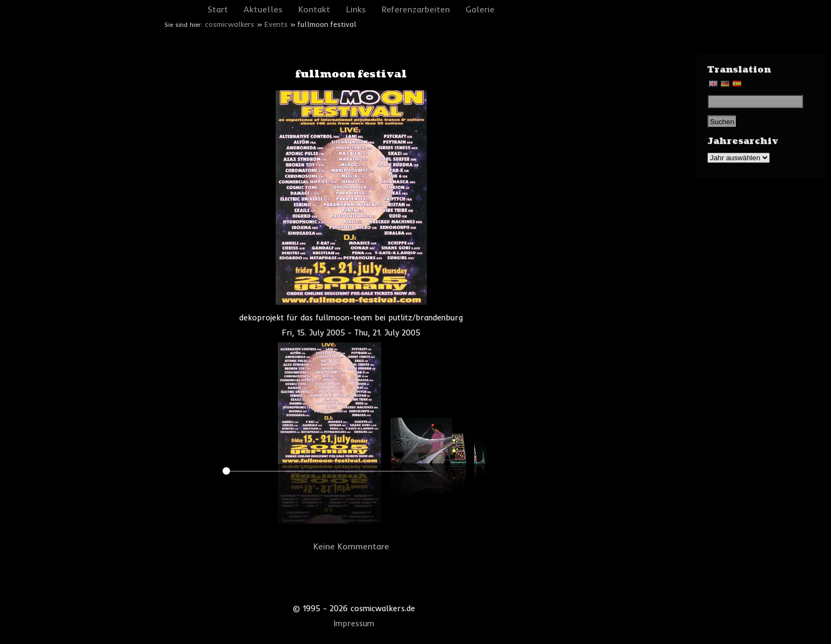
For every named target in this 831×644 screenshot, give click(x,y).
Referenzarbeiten (416, 9)
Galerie (480, 9)
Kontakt (314, 9)
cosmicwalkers (230, 24)
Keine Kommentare (351, 546)
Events (276, 24)
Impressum (354, 624)
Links (356, 9)
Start (218, 9)
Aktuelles (263, 9)
